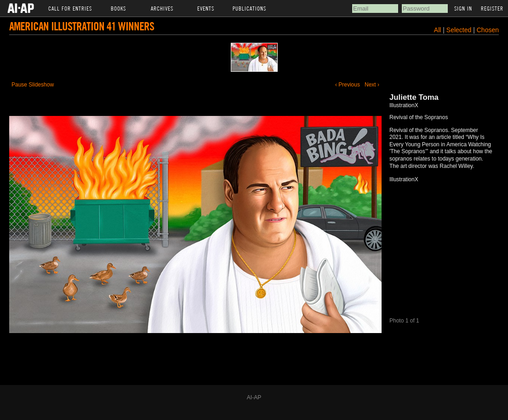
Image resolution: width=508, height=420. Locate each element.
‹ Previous (348, 85)
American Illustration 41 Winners (82, 26)
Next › (372, 85)
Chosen (488, 30)
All (438, 30)
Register (492, 8)
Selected (460, 30)
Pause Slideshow (33, 85)
